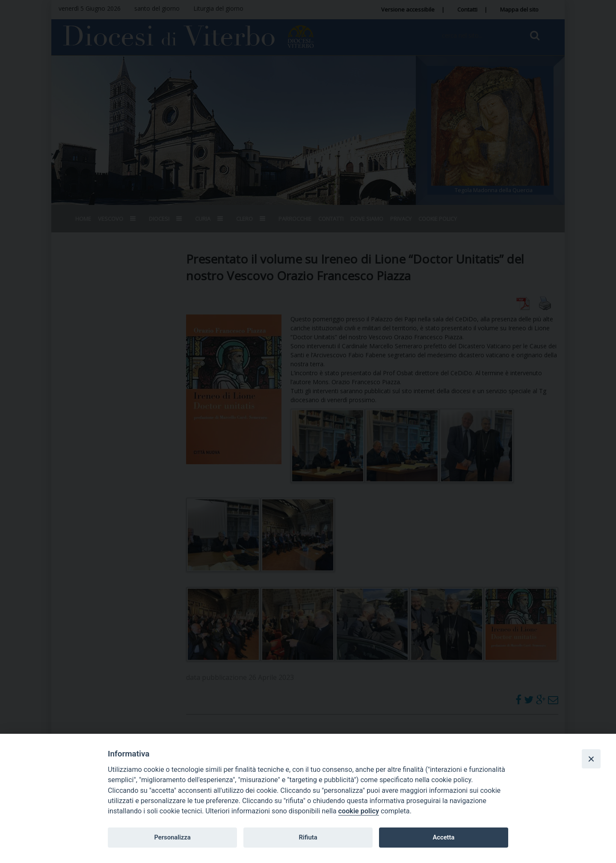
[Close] (591, 759)
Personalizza (172, 837)
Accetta (443, 837)
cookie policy (359, 811)
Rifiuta (308, 837)
